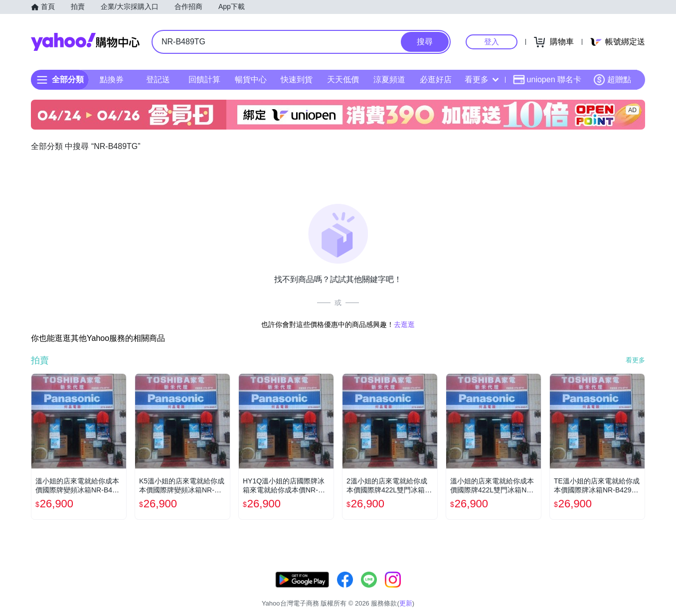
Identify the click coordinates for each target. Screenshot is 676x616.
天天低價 (343, 79)
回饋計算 (204, 79)
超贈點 (612, 80)
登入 (492, 42)
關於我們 (488, 591)
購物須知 (526, 591)
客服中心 (451, 591)
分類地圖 (632, 591)
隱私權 (598, 591)
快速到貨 (297, 79)
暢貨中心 (251, 79)
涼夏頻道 (389, 79)
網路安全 (563, 591)
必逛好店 (436, 79)
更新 (637, 579)
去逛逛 (404, 324)
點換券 (112, 79)
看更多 (482, 79)
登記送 (158, 79)
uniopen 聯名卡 (547, 80)
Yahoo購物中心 (85, 42)
